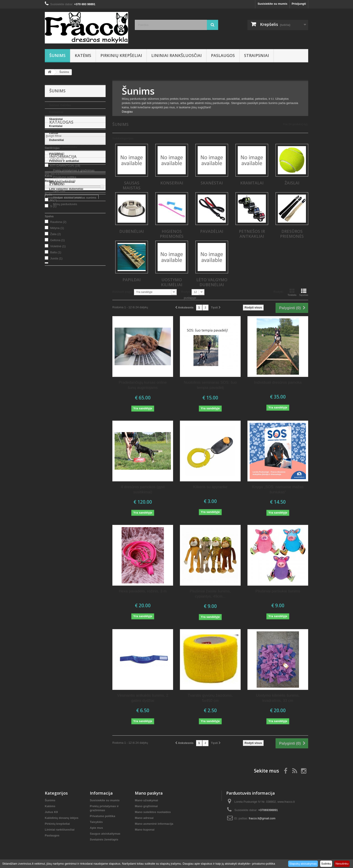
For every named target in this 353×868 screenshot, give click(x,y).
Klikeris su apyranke (210, 487)
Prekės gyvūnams (60, 473)
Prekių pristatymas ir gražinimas (73, 375)
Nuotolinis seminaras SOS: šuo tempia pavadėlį (210, 385)
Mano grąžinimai (146, 806)
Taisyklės (59, 389)
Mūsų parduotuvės (65, 409)
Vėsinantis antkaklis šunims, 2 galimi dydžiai (143, 698)
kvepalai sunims (58, 487)
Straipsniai (257, 55)
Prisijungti (299, 4)
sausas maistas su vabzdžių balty (70, 467)
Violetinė (58, 330)
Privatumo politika (64, 382)
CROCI (57, 244)
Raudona (58, 306)
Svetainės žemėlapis (104, 840)
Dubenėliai (57, 140)
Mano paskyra (149, 793)
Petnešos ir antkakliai (64, 161)
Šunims (57, 55)
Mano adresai (144, 818)
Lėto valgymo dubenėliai (66, 189)
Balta (56, 336)
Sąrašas (304, 292)
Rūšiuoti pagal (122, 292)
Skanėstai (56, 119)
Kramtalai (56, 126)
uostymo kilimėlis (90, 453)
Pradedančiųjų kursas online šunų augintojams (143, 385)
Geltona (58, 324)
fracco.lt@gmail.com (262, 818)
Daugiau (127, 112)
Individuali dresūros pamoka (278, 382)
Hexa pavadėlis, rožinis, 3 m (143, 591)
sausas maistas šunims (63, 480)
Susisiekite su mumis (272, 4)
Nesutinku (342, 864)
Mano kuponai (145, 830)
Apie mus (59, 395)
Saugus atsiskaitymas (67, 402)
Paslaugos (223, 55)
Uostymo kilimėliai (62, 182)
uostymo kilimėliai (60, 453)
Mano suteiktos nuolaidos (153, 812)
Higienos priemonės (63, 147)
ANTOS (57, 237)
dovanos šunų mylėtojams (65, 446)
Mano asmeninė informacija (154, 824)
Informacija (63, 363)
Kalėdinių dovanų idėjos (62, 818)
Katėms (83, 55)
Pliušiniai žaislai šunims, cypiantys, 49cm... (210, 594)
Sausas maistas (60, 105)
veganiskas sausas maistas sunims (72, 440)
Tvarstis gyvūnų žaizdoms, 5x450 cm (210, 698)
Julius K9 (51, 812)
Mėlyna (57, 312)
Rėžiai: (50, 265)
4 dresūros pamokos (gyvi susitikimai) (143, 490)
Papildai (55, 175)
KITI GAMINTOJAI (65, 250)
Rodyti (186, 292)
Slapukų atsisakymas (303, 864)
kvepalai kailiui (85, 487)
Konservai (56, 112)
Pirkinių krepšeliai (121, 55)
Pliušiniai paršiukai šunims (278, 591)
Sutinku (326, 864)
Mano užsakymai (146, 800)
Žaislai (54, 133)
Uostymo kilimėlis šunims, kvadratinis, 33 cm (278, 698)
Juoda (56, 342)
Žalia (56, 318)
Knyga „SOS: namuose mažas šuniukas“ (278, 490)
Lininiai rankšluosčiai (176, 55)
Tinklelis (292, 292)
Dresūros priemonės (63, 168)
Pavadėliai (56, 154)
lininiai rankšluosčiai (61, 460)
